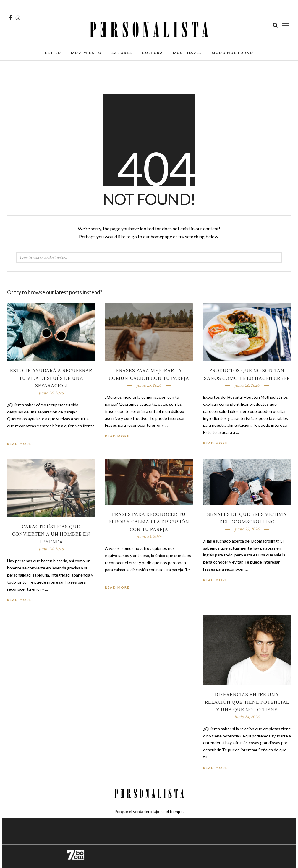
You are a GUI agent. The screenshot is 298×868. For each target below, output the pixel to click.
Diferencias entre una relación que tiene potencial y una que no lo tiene (247, 702)
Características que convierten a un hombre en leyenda (51, 535)
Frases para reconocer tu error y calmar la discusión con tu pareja (149, 522)
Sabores (122, 53)
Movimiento (86, 53)
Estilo (53, 53)
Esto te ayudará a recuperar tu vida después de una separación (51, 378)
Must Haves (187, 53)
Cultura (153, 53)
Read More (215, 443)
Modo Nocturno (233, 53)
